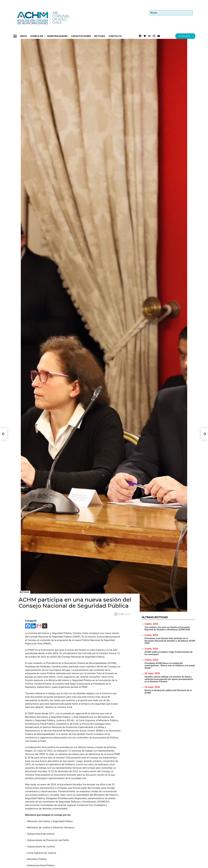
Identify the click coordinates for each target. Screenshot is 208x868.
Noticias (100, 36)
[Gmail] (39, 626)
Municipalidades (57, 36)
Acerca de (37, 37)
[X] (45, 626)
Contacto (115, 36)
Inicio (24, 36)
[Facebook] (28, 626)
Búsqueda (190, 13)
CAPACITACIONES (81, 36)
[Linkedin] (33, 626)
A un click (184, 36)
